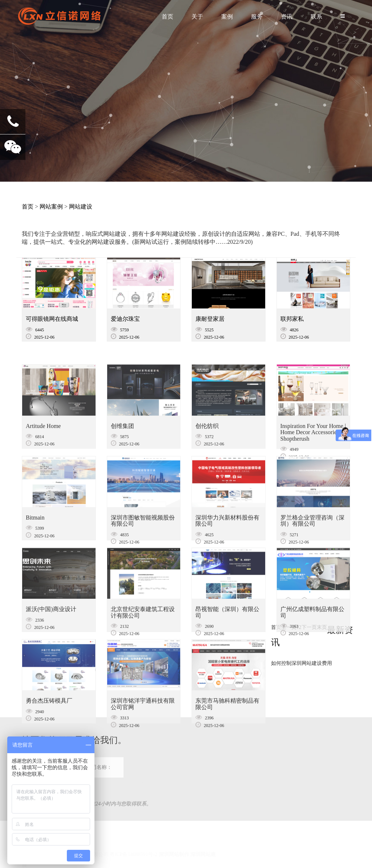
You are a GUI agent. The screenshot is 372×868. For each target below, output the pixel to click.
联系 (316, 17)
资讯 (287, 17)
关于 (197, 17)
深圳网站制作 (174, 846)
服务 (257, 17)
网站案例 (51, 207)
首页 (167, 17)
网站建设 (81, 207)
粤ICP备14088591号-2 (134, 846)
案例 (227, 17)
